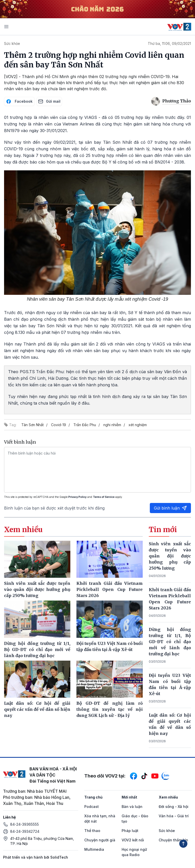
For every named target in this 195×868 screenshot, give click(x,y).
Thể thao (92, 831)
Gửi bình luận (170, 508)
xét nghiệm (138, 425)
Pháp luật (130, 831)
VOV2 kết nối (133, 840)
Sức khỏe (12, 43)
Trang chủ (93, 797)
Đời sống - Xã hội (174, 807)
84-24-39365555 (25, 824)
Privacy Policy (77, 497)
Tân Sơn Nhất (32, 425)
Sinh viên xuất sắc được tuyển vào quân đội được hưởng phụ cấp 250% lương (170, 556)
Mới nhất (129, 797)
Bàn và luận (132, 807)
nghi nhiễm (112, 425)
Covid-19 (59, 425)
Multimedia (94, 849)
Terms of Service (104, 497)
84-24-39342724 (25, 831)
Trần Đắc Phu (85, 425)
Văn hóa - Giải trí (174, 816)
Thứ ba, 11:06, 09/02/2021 (169, 43)
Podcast (92, 807)
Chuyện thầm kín (173, 840)
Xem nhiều (168, 797)
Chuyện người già (100, 840)
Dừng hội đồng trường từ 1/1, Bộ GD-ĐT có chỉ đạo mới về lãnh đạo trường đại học (170, 642)
